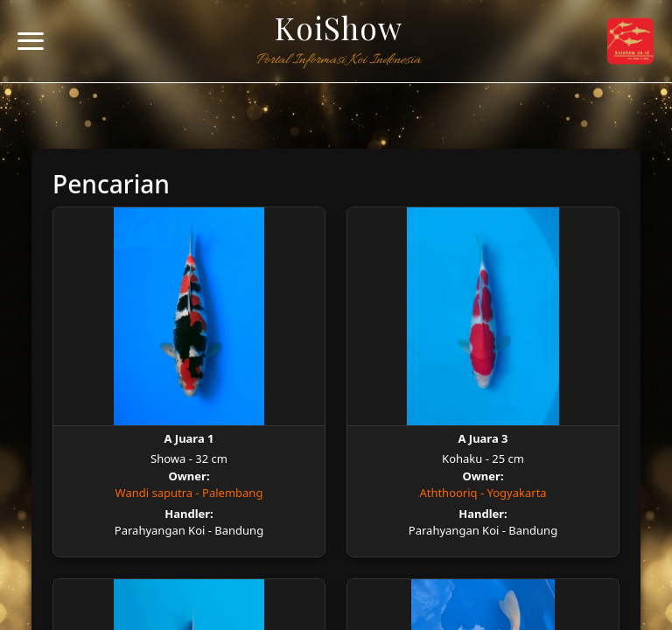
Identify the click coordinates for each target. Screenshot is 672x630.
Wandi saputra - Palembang (189, 493)
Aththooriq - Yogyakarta (483, 493)
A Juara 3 (483, 438)
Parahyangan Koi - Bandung (189, 530)
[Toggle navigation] (31, 42)
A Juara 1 (189, 438)
